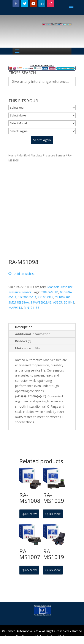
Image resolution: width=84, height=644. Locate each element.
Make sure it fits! (28, 348)
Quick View (29, 514)
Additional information (33, 334)
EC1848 (69, 302)
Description (24, 327)
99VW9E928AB (41, 302)
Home (12, 155)
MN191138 (32, 308)
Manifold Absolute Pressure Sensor (42, 155)
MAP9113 (15, 308)
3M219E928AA (19, 302)
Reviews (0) (23, 341)
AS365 (58, 302)
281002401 (63, 297)
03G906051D (27, 297)
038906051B (49, 292)
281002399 (46, 297)
